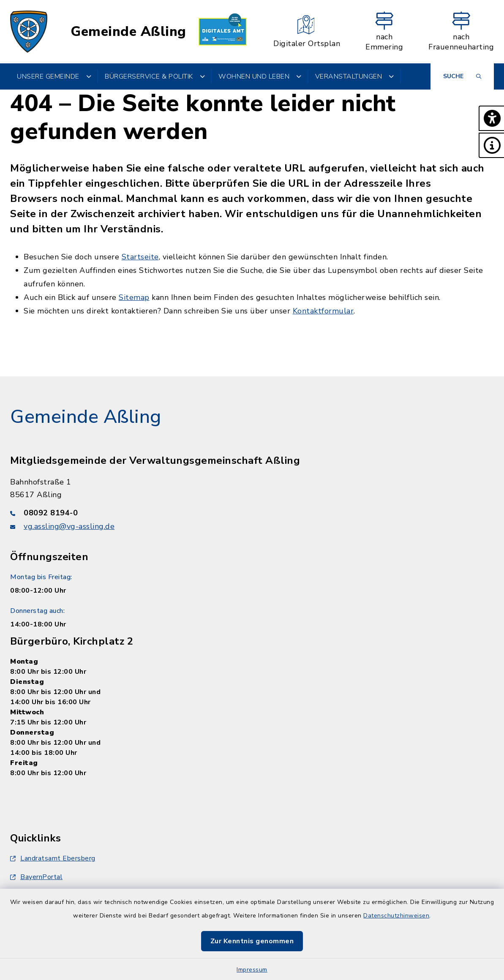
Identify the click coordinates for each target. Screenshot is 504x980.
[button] (491, 118)
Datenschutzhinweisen (396, 916)
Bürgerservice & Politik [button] (155, 76)
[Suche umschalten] (462, 76)
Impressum (252, 970)
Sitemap (134, 297)
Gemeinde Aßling (128, 32)
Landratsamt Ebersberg (53, 858)
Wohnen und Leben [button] (260, 76)
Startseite (140, 257)
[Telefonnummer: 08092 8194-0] (252, 513)
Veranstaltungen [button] (355, 76)
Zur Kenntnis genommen (252, 941)
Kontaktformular (323, 311)
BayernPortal (36, 877)
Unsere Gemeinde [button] (54, 76)
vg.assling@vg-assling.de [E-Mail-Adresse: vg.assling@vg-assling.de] (69, 526)
